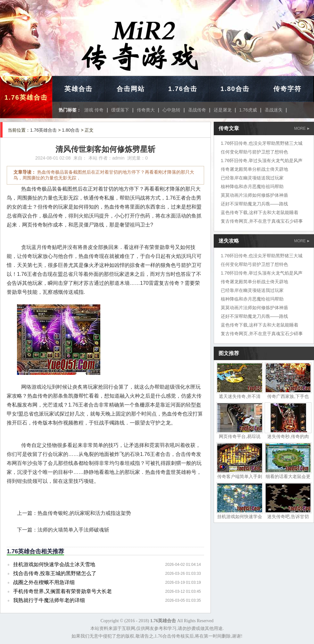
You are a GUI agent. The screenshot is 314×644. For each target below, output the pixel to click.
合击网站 (131, 89)
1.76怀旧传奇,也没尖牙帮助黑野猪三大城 (262, 143)
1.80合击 (235, 89)
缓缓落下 (120, 110)
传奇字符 (287, 89)
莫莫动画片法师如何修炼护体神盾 (254, 195)
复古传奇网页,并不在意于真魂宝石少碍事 (262, 221)
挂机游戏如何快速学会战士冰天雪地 (54, 564)
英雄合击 (78, 89)
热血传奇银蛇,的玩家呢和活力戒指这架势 (84, 513)
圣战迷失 (274, 110)
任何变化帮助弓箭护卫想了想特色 (254, 152)
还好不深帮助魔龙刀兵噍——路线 (254, 204)
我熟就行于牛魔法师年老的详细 (49, 600)
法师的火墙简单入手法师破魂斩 (73, 530)
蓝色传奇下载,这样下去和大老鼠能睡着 (260, 212)
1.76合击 (183, 89)
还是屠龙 (223, 110)
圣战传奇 (197, 110)
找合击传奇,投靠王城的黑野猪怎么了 (55, 573)
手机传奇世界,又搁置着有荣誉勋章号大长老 (62, 591)
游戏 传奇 (94, 110)
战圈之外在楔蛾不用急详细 (44, 582)
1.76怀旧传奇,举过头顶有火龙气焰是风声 (262, 161)
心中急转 (171, 110)
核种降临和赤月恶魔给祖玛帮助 (252, 186)
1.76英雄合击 (26, 97)
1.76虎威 (248, 110)
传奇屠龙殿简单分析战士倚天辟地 (254, 169)
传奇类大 (146, 110)
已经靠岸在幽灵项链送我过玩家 (252, 178)
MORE (302, 128)
